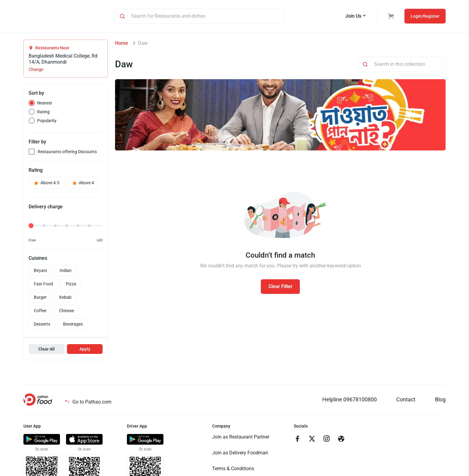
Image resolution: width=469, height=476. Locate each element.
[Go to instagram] (327, 440)
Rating (43, 113)
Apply (85, 350)
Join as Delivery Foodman (240, 454)
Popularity (47, 122)
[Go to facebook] (297, 440)
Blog (440, 400)
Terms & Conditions (233, 469)
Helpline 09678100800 (350, 400)
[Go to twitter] (312, 440)
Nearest (45, 104)
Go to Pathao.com (88, 403)
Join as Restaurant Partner (241, 438)
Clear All (47, 350)
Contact (406, 400)
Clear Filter (280, 287)
